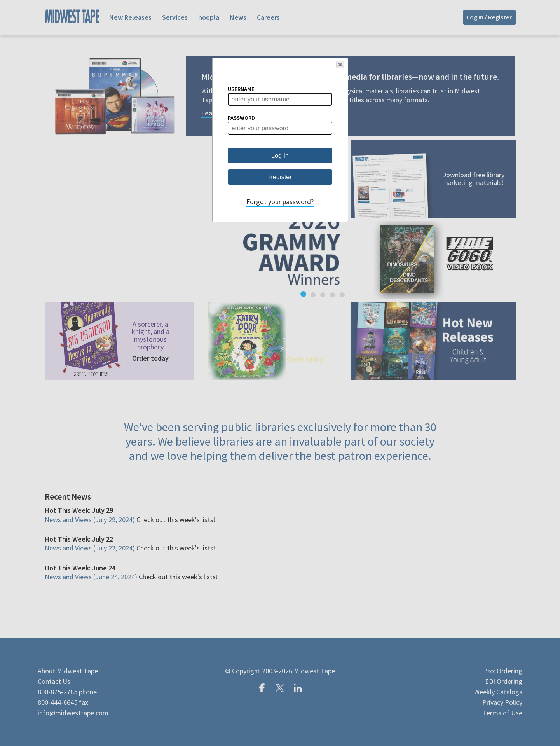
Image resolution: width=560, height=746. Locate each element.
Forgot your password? (280, 202)
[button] (340, 65)
